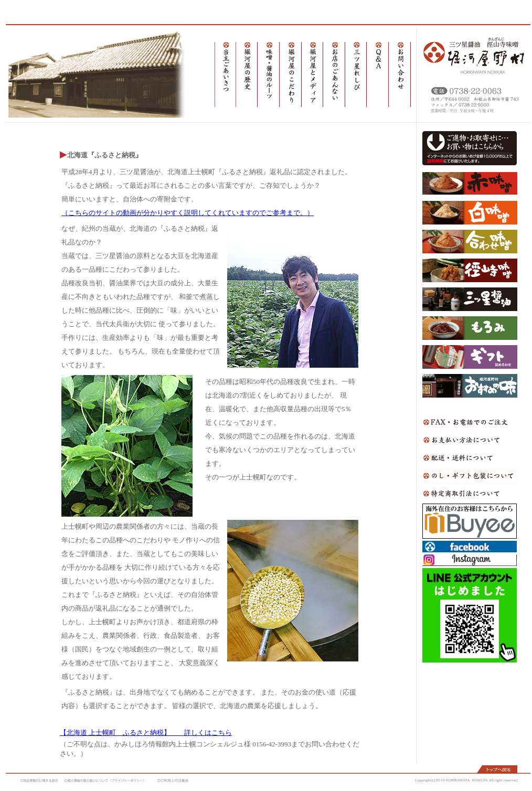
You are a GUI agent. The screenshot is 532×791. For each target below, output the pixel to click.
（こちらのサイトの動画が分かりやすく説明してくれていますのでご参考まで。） (188, 213)
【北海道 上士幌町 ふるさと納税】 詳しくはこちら (146, 733)
